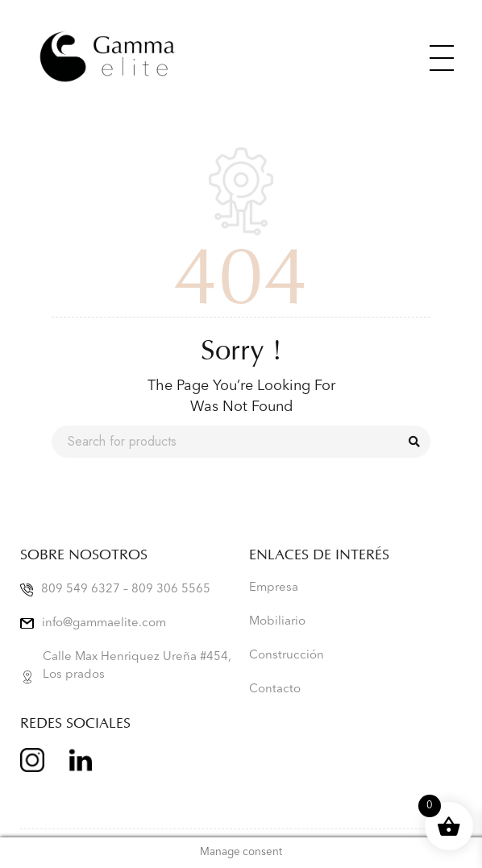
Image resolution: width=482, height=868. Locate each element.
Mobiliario (277, 622)
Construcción (287, 656)
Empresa (274, 588)
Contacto (275, 689)
